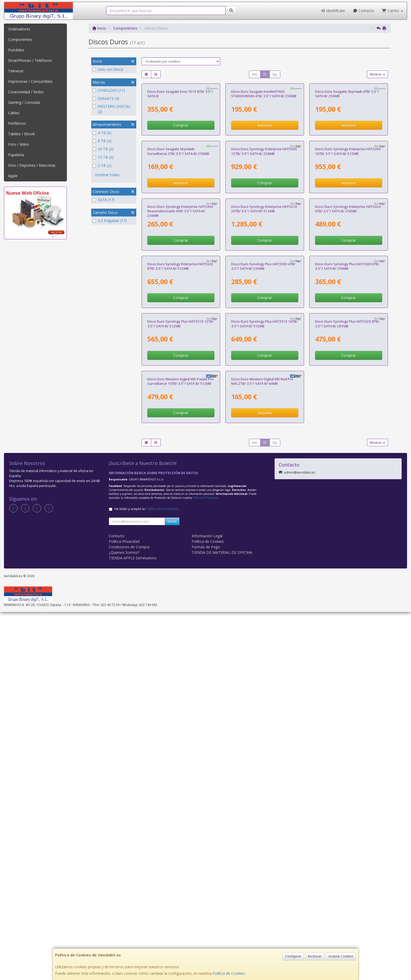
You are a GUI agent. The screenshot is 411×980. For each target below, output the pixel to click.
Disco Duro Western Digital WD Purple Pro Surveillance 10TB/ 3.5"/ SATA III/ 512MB (180, 749)
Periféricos (17, 123)
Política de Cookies (229, 973)
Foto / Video (19, 144)
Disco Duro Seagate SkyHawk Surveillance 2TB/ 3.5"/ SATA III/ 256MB (178, 274)
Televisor (16, 71)
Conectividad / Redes (26, 92)
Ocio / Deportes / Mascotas (32, 165)
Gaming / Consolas (24, 102)
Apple (13, 176)
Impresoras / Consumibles (30, 81)
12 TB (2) (103, 157)
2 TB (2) (102, 166)
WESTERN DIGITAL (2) (112, 109)
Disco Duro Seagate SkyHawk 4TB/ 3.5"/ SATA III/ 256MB (347, 155)
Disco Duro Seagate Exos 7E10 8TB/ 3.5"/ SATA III (180, 155)
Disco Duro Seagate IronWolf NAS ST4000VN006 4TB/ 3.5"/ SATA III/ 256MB (264, 155)
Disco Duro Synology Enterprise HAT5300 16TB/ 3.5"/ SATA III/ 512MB (348, 274)
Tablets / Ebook (21, 134)
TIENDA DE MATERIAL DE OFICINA (222, 920)
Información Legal (207, 904)
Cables (14, 113)
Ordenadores (19, 29)
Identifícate (333, 11)
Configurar (293, 956)
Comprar (181, 186)
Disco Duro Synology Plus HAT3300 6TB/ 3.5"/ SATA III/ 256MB (347, 511)
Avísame (265, 186)
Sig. (275, 74)
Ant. (255, 74)
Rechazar (315, 956)
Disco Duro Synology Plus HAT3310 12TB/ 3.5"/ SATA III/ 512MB (180, 630)
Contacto (364, 11)
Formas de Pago (206, 915)
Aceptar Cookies (341, 956)
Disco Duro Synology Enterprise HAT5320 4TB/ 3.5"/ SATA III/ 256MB (348, 392)
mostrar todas (107, 175)
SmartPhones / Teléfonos (30, 60)
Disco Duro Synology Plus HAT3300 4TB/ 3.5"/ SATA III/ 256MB (263, 511)
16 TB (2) (103, 149)
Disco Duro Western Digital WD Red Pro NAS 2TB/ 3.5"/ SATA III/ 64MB (262, 749)
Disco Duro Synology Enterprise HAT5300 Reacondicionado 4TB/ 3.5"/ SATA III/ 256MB (180, 395)
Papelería (16, 155)
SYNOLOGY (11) (109, 90)
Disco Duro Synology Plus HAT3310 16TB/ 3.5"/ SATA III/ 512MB (264, 630)
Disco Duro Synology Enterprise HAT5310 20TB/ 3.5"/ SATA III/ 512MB (264, 392)
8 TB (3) (102, 141)
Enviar (172, 889)
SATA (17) (104, 200)
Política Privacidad (124, 909)
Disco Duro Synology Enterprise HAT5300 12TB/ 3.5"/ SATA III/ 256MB (264, 274)
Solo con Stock (108, 69)
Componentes (20, 39)
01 (265, 74)
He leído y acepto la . (147, 877)
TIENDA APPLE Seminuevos (133, 926)
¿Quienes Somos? (124, 920)
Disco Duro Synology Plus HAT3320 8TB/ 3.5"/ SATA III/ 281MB (347, 630)
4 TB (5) (102, 133)
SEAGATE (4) (106, 98)
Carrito (392, 11)
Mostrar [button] (377, 74)
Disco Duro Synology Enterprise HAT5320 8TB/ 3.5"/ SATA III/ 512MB (180, 511)
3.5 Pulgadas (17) (110, 221)
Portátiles (16, 50)
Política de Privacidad (205, 866)
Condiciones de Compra (129, 915)
